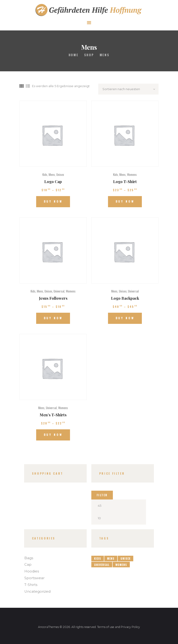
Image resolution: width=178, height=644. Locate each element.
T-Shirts (31, 585)
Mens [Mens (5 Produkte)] (111, 558)
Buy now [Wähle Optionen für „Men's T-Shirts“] (53, 435)
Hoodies (32, 571)
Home (73, 55)
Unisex (60, 174)
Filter (102, 495)
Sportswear (34, 578)
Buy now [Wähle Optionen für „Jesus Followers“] (53, 318)
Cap (28, 565)
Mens (52, 174)
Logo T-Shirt (125, 181)
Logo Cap (53, 181)
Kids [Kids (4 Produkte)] (98, 558)
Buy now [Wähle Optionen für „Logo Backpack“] (125, 318)
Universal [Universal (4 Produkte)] (102, 565)
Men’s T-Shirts (53, 415)
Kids (45, 174)
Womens (132, 174)
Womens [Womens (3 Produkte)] (121, 565)
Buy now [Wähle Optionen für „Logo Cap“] (53, 201)
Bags (29, 558)
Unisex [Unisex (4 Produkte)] (126, 558)
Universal (59, 291)
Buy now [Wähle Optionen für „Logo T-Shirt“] (125, 201)
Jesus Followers (53, 298)
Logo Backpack (125, 298)
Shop (89, 55)
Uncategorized (37, 591)
